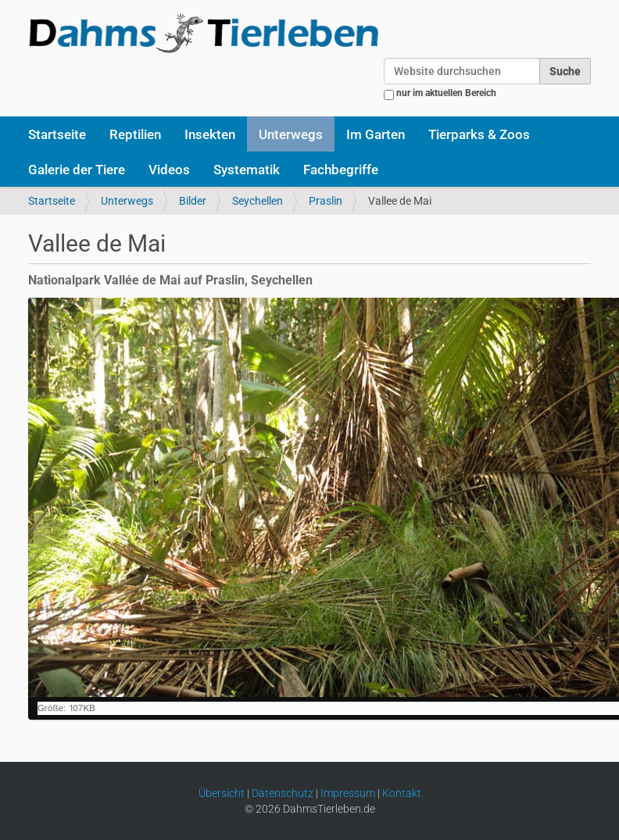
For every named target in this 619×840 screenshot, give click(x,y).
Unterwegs (291, 134)
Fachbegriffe (341, 170)
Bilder (193, 201)
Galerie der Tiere (77, 170)
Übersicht (222, 793)
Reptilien (135, 134)
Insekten (210, 134)
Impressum (348, 793)
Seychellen (258, 201)
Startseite (57, 134)
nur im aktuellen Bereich (446, 93)
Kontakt (402, 793)
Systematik (247, 170)
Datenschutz (283, 793)
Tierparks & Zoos (479, 134)
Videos (169, 170)
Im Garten (376, 134)
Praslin (326, 201)
